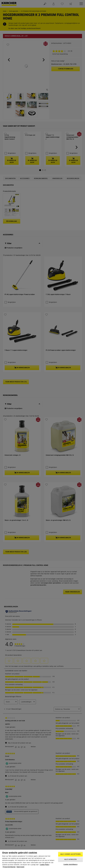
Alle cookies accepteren (70, 854)
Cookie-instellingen (70, 865)
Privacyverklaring (9, 867)
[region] (42, 859)
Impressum (20, 867)
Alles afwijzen (70, 860)
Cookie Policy (44, 865)
